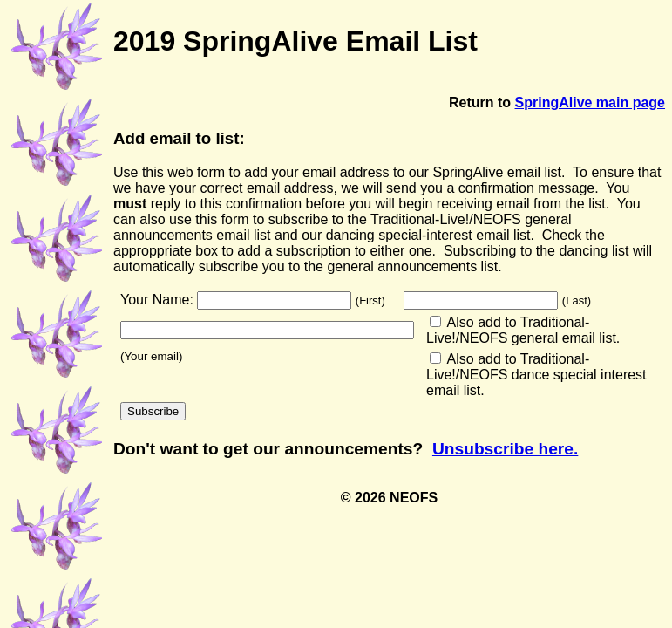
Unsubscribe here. (505, 449)
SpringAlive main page (590, 102)
